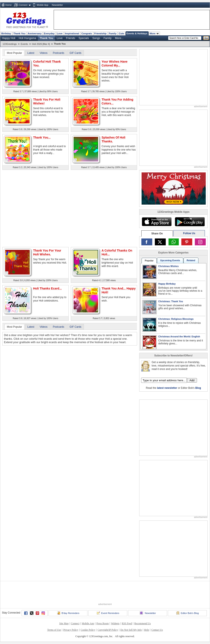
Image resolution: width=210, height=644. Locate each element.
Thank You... (42, 137)
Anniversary (35, 33)
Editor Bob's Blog (187, 613)
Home (8, 5)
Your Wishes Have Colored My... (115, 63)
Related (191, 260)
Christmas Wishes (168, 266)
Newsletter (57, 5)
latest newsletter (167, 388)
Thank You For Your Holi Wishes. (47, 252)
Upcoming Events (170, 260)
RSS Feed (127, 623)
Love (60, 33)
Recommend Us (143, 623)
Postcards (58, 53)
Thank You (19, 33)
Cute (121, 33)
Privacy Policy (71, 630)
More (154, 33)
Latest (31, 53)
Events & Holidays (137, 33)
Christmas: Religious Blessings (176, 319)
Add (192, 380)
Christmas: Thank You (171, 301)
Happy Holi (9, 38)
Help (147, 630)
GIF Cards (75, 53)
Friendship (100, 33)
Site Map (64, 623)
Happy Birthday (167, 284)
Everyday (49, 33)
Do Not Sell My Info (131, 630)
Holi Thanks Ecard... (47, 288)
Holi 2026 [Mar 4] (41, 44)
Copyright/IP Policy (108, 630)
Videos (43, 53)
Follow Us (189, 233)
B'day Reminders (68, 613)
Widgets (115, 623)
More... (119, 38)
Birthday (6, 33)
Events (24, 44)
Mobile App (43, 5)
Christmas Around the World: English (179, 336)
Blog (198, 388)
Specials (84, 38)
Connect (23, 5)
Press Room (103, 623)
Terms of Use (54, 630)
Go (206, 38)
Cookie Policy (88, 630)
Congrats (87, 33)
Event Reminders (108, 613)
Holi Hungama (27, 38)
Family (113, 33)
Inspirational (72, 33)
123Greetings (10, 44)
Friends (71, 38)
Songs (96, 38)
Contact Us (157, 630)
